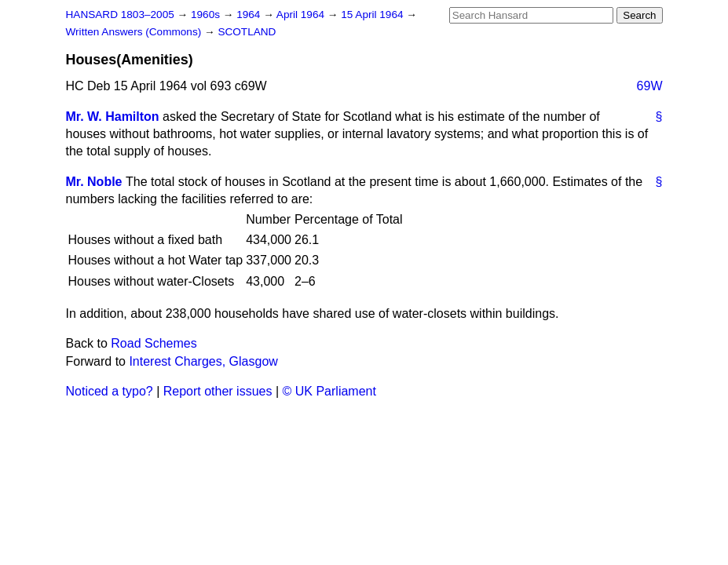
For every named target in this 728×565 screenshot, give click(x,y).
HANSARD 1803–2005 (120, 15)
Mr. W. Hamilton (113, 117)
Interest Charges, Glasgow (203, 361)
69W (650, 86)
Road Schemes (154, 343)
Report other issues (218, 391)
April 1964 (302, 15)
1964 (250, 15)
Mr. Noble (94, 182)
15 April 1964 (373, 15)
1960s (207, 15)
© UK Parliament (329, 391)
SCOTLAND (247, 32)
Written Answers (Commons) (135, 32)
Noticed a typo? (110, 391)
